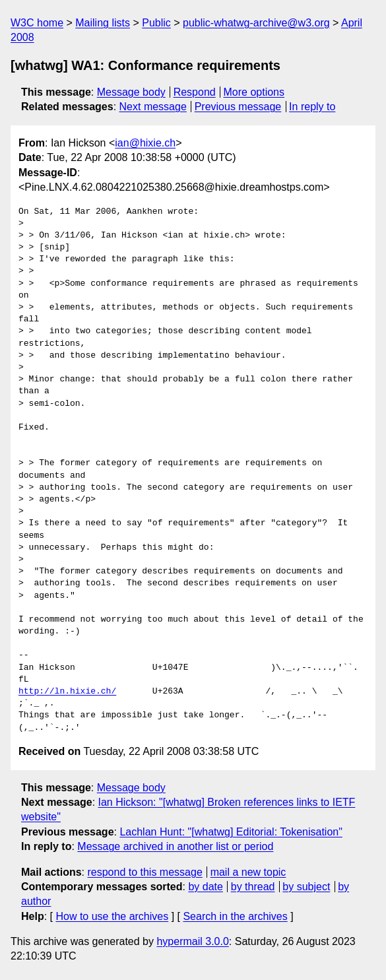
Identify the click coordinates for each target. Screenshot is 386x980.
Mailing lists (103, 23)
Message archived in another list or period (175, 846)
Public (156, 23)
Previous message (238, 107)
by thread (253, 887)
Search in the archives (235, 916)
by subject (306, 887)
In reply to (312, 107)
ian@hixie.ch (145, 143)
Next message (153, 107)
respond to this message (145, 872)
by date (205, 887)
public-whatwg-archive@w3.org (256, 23)
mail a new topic (248, 872)
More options (254, 92)
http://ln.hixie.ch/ (67, 692)
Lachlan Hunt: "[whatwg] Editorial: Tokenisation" (231, 832)
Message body (131, 92)
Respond (195, 92)
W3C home (37, 23)
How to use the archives (112, 916)
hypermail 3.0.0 (192, 941)
